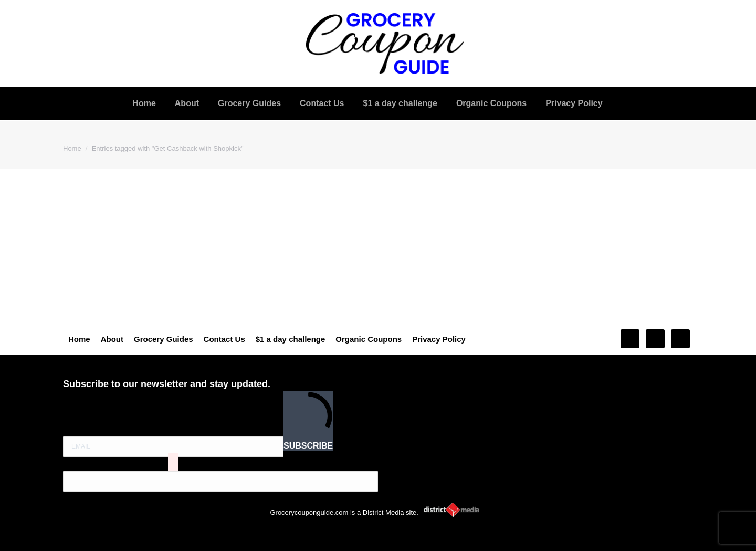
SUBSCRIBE (308, 420)
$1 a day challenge (291, 339)
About (112, 339)
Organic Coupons (369, 339)
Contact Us (224, 339)
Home (79, 339)
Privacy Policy (439, 339)
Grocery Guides (164, 339)
